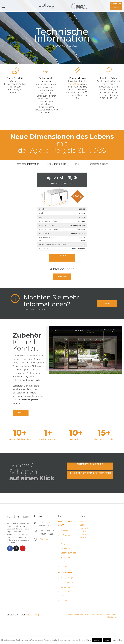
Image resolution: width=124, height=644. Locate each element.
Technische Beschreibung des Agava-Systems (68, 553)
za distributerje (116, 4)
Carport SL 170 (67, 578)
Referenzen (66, 535)
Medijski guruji (33, 615)
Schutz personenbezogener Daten (76, 614)
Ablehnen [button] (107, 640)
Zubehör (64, 531)
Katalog (64, 566)
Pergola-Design (74, 84)
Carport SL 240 (67, 587)
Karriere (83, 522)
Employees (84, 534)
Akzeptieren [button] (97, 640)
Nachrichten (85, 528)
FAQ (63, 540)
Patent (64, 562)
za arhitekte (115, 8)
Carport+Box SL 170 (69, 583)
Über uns (84, 525)
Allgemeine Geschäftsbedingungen (103, 614)
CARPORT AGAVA (65, 572)
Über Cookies (112, 617)
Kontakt (83, 531)
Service (83, 537)
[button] (62, 277)
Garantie (64, 544)
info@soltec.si (44, 539)
